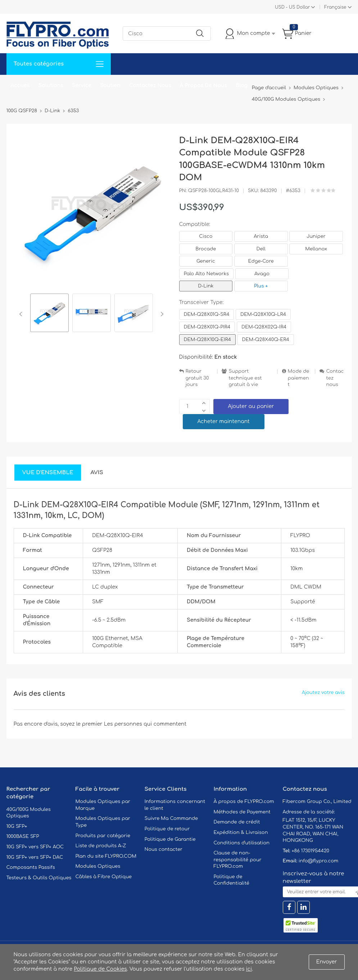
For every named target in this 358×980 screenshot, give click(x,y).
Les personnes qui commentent (145, 724)
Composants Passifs (31, 867)
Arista (261, 236)
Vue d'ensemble (48, 473)
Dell (261, 249)
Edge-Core (261, 261)
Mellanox (316, 249)
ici (249, 969)
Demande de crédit (237, 822)
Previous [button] (22, 314)
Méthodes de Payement (242, 812)
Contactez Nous (150, 85)
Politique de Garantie (170, 839)
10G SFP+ (17, 826)
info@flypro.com (319, 861)
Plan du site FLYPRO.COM (106, 856)
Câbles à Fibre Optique (104, 877)
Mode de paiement (299, 378)
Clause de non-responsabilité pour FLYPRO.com (238, 860)
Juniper (316, 236)
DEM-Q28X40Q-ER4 (265, 340)
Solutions (51, 85)
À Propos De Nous (203, 85)
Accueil (20, 85)
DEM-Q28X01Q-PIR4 (207, 327)
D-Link (206, 286)
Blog (242, 85)
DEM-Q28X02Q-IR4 (264, 327)
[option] (49, 314)
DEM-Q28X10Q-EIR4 (207, 340)
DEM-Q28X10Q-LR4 (263, 314)
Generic (206, 261)
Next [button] (161, 314)
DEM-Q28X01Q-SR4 (207, 314)
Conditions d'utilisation (242, 843)
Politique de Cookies (100, 969)
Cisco (206, 236)
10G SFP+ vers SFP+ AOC (35, 847)
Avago (262, 274)
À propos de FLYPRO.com (244, 802)
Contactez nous (335, 378)
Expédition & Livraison (241, 832)
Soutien (110, 85)
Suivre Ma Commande (171, 818)
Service (82, 85)
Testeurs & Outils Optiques (39, 878)
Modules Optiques (98, 866)
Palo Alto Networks (207, 274)
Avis (97, 473)
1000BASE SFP (23, 836)
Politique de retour (167, 829)
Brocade (206, 249)
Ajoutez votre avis (323, 693)
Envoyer (327, 962)
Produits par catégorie (103, 836)
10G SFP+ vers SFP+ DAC (35, 857)
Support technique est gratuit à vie (245, 378)
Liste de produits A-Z (101, 846)
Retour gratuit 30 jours (197, 378)
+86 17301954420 (310, 851)
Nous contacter (164, 849)
